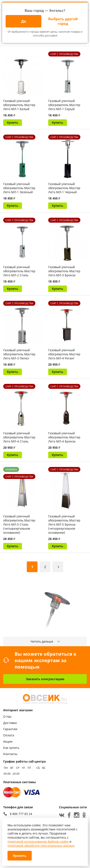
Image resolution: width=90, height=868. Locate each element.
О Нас (7, 717)
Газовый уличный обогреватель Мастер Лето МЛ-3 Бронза (64, 271)
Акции (8, 741)
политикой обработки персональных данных (41, 846)
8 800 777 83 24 (21, 814)
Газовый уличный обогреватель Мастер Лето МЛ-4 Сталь (19, 437)
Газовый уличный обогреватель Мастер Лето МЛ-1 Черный (64, 188)
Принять (20, 856)
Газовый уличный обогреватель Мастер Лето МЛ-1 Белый (19, 105)
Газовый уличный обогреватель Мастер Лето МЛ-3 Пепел (19, 354)
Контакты (10, 754)
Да (24, 21)
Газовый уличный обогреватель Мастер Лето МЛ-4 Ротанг (64, 354)
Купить (13, 122)
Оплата (9, 735)
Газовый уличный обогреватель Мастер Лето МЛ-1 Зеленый (19, 188)
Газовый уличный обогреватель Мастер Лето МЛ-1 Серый (64, 105)
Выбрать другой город (63, 21)
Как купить (11, 748)
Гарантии (10, 729)
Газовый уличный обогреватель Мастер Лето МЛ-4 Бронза (64, 437)
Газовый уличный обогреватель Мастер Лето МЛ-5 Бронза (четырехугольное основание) (64, 524)
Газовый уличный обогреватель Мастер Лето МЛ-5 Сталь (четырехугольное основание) (19, 524)
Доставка (10, 723)
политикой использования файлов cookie (38, 841)
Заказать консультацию (45, 679)
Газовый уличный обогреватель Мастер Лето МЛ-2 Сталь (19, 271)
